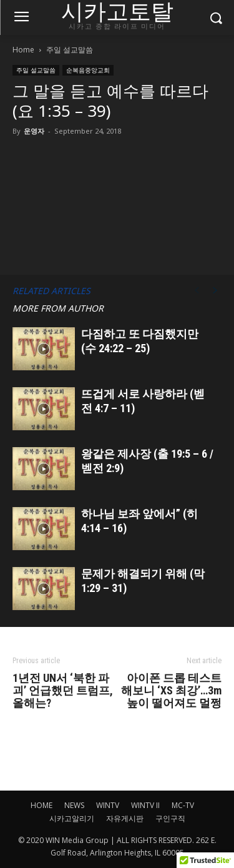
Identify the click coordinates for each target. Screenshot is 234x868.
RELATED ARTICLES (51, 291)
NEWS (74, 805)
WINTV (108, 805)
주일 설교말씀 (70, 50)
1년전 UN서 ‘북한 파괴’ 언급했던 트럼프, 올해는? (63, 691)
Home (23, 50)
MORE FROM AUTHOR (58, 308)
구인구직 (170, 818)
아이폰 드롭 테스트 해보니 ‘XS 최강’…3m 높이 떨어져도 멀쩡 (171, 691)
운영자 (34, 131)
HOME (41, 805)
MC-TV (183, 805)
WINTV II (145, 805)
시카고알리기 (72, 818)
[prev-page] (197, 291)
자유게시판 (125, 818)
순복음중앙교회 (88, 70)
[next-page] (215, 291)
